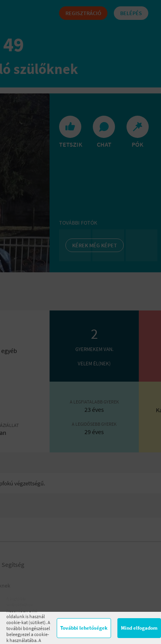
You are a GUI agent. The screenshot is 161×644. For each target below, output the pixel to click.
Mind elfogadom (139, 628)
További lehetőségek (84, 628)
